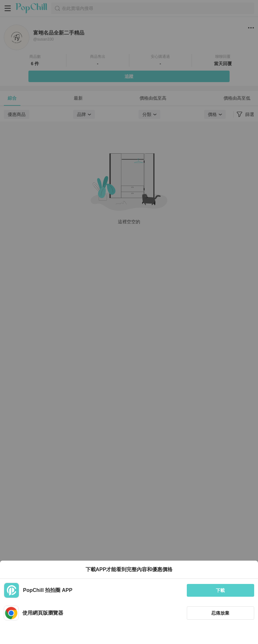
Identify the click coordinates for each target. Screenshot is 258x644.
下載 (220, 590)
